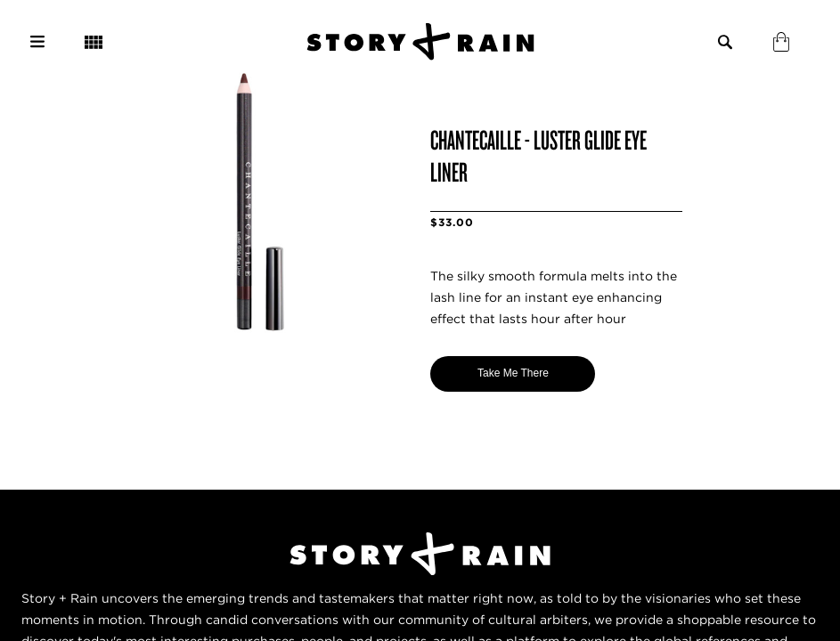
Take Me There (513, 373)
